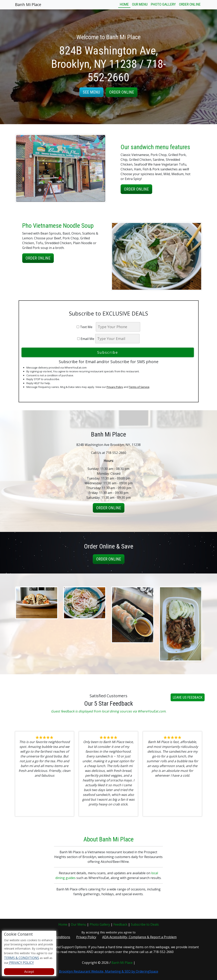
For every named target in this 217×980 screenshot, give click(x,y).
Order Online (190, 4)
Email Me (86, 339)
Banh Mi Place (28, 4)
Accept (29, 972)
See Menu (91, 92)
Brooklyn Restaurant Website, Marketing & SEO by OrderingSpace (109, 971)
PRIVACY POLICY (21, 963)
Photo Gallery (163, 4)
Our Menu (140, 4)
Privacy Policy (115, 387)
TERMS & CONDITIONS (21, 958)
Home (124, 4)
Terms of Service (139, 387)
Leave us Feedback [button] (188, 717)
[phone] (118, 327)
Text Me (86, 327)
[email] (117, 339)
